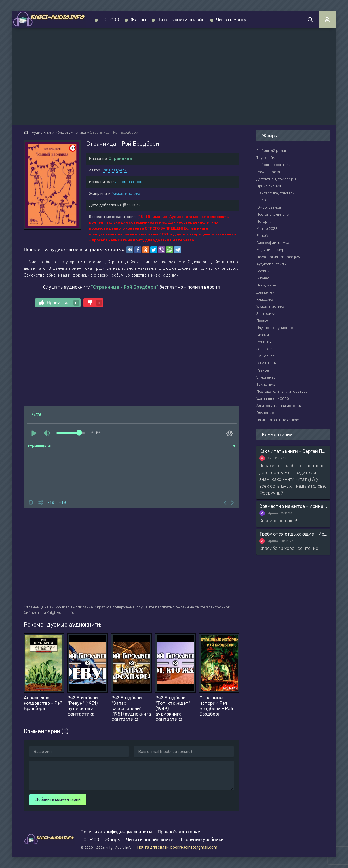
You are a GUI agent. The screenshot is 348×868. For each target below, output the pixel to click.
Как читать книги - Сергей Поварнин (293, 451)
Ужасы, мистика (126, 193)
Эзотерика (266, 314)
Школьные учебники (202, 840)
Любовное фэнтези (274, 165)
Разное (263, 370)
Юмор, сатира (269, 207)
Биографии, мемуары (275, 243)
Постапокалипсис (273, 214)
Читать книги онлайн (181, 20)
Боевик (263, 271)
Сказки (263, 335)
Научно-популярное (275, 328)
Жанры (138, 20)
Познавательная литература (282, 391)
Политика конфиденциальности (116, 832)
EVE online (266, 356)
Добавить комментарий (58, 800)
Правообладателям (179, 832)
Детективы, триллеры (276, 179)
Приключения (269, 186)
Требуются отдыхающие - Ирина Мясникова (293, 534)
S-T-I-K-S (264, 349)
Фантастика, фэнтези (276, 193)
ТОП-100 (110, 20)
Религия (264, 342)
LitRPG (262, 200)
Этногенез (266, 377)
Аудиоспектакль (271, 264)
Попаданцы (266, 285)
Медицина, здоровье (275, 250)
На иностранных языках (278, 420)
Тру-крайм (266, 158)
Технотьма (266, 384)
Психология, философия (278, 257)
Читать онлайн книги (150, 840)
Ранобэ (263, 236)
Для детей (265, 292)
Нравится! (59, 303)
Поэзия (263, 321)
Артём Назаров (129, 182)
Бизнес (263, 278)
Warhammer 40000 (273, 399)
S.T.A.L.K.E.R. (267, 363)
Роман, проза (268, 172)
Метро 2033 (267, 229)
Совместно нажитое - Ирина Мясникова (293, 506)
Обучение (265, 413)
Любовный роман (272, 151)
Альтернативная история (279, 406)
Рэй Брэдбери (114, 170)
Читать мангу (231, 20)
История (264, 221)
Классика (265, 299)
